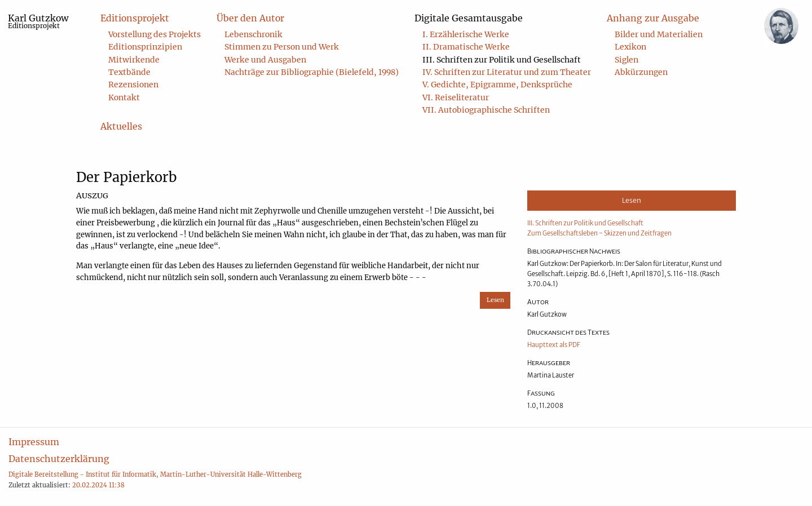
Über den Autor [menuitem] (250, 18)
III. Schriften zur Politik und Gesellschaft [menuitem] (502, 60)
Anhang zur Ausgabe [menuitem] (653, 18)
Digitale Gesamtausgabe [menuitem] (469, 18)
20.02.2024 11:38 (98, 485)
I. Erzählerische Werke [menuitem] (466, 34)
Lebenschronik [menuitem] (253, 34)
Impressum (34, 442)
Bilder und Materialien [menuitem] (659, 34)
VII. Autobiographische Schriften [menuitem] (486, 110)
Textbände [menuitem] (129, 72)
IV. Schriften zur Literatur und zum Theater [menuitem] (507, 72)
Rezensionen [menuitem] (133, 85)
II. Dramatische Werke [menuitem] (466, 47)
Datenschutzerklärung (59, 459)
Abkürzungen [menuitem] (641, 72)
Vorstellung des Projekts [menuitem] (155, 34)
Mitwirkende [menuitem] (134, 60)
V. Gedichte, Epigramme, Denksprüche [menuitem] (497, 85)
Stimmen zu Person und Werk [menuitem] (282, 47)
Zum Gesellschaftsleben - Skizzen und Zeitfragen (599, 233)
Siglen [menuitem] (626, 60)
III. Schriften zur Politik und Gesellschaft (585, 223)
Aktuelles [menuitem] (121, 126)
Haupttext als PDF (554, 345)
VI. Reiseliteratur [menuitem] (456, 97)
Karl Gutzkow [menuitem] (38, 21)
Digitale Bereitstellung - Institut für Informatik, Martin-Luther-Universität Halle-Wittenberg (155, 474)
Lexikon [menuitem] (630, 47)
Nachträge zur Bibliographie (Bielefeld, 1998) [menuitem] (312, 72)
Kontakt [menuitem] (124, 97)
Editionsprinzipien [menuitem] (145, 47)
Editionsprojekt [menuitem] (135, 18)
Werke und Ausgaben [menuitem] (265, 60)
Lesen (495, 300)
